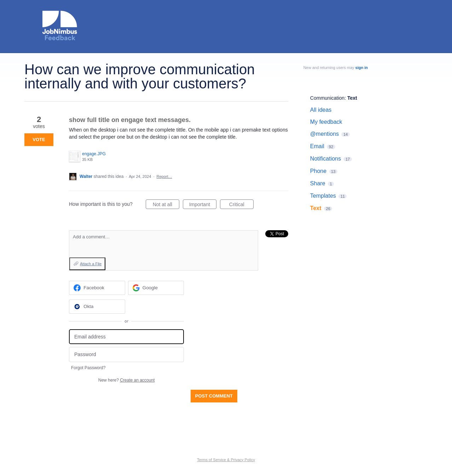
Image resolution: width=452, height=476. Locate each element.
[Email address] (126, 337)
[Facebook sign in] (97, 288)
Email (317, 146)
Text (352, 98)
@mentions (324, 134)
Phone (318, 171)
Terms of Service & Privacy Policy (226, 460)
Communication (327, 98)
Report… (164, 176)
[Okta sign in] (97, 307)
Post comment (214, 396)
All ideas (321, 110)
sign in (362, 68)
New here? (126, 380)
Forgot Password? (88, 368)
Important (203, 205)
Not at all (166, 205)
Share (318, 183)
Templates (323, 196)
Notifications (326, 159)
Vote (39, 140)
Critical (241, 205)
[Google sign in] (156, 288)
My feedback (326, 122)
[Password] (126, 355)
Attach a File (91, 264)
